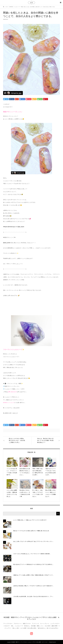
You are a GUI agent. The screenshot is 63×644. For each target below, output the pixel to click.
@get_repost (21, 227)
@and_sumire (7, 243)
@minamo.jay (11, 227)
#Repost (5, 227)
